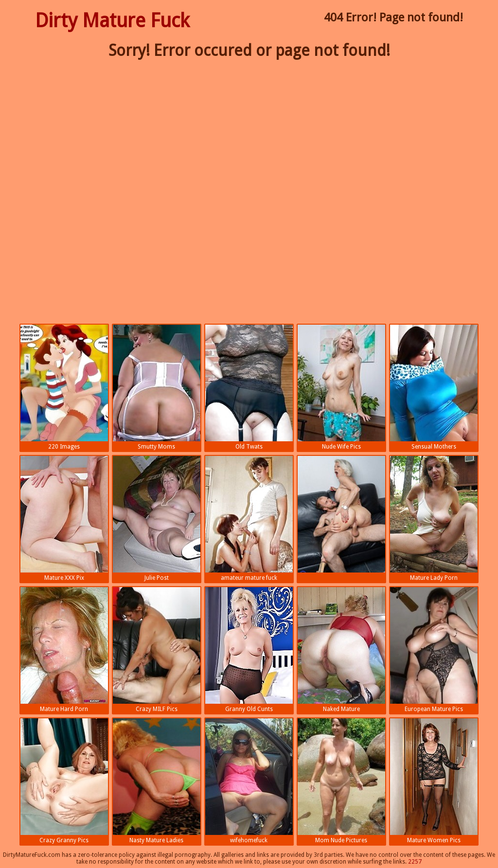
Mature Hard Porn (64, 650)
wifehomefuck (249, 781)
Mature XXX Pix (64, 519)
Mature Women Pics (434, 781)
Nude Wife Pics (341, 387)
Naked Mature (341, 650)
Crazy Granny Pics (64, 781)
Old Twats (249, 387)
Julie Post (157, 519)
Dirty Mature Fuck (112, 21)
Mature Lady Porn (434, 519)
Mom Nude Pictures (341, 781)
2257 (415, 862)
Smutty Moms (157, 387)
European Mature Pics (434, 650)
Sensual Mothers (434, 387)
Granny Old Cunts (249, 650)
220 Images (64, 387)
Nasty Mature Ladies (157, 781)
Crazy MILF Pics (157, 650)
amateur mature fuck (249, 519)
